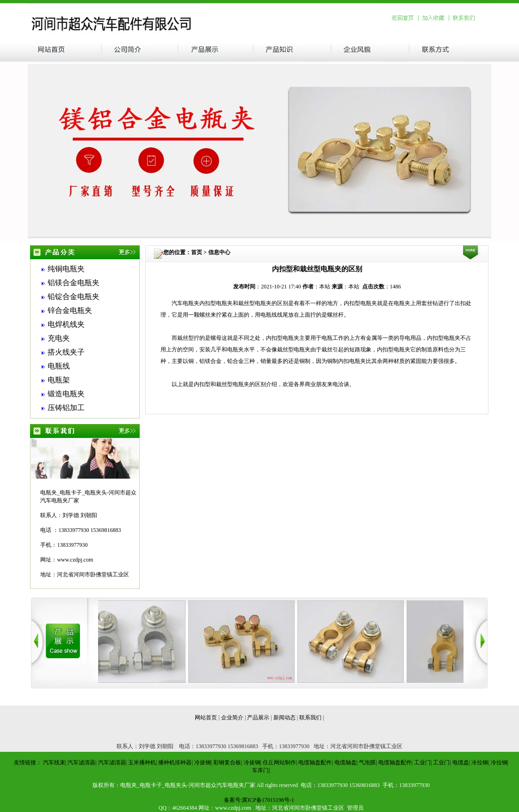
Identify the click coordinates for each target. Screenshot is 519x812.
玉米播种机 (142, 762)
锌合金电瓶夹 (70, 310)
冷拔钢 (203, 762)
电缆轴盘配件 (315, 762)
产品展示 (258, 718)
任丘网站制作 (279, 762)
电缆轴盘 (346, 762)
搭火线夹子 (66, 352)
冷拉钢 (480, 762)
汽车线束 (54, 762)
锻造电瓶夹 (66, 394)
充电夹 (59, 338)
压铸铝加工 (66, 408)
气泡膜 (367, 762)
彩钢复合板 (227, 762)
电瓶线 (59, 366)
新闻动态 (284, 718)
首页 (197, 252)
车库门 (260, 770)
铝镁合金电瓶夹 (74, 283)
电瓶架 (59, 380)
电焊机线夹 (66, 324)
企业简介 (232, 718)
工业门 (422, 762)
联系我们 (310, 718)
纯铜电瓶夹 (66, 269)
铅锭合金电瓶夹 (74, 297)
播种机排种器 (175, 762)
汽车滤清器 (81, 762)
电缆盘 (461, 762)
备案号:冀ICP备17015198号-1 (259, 800)
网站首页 (206, 718)
